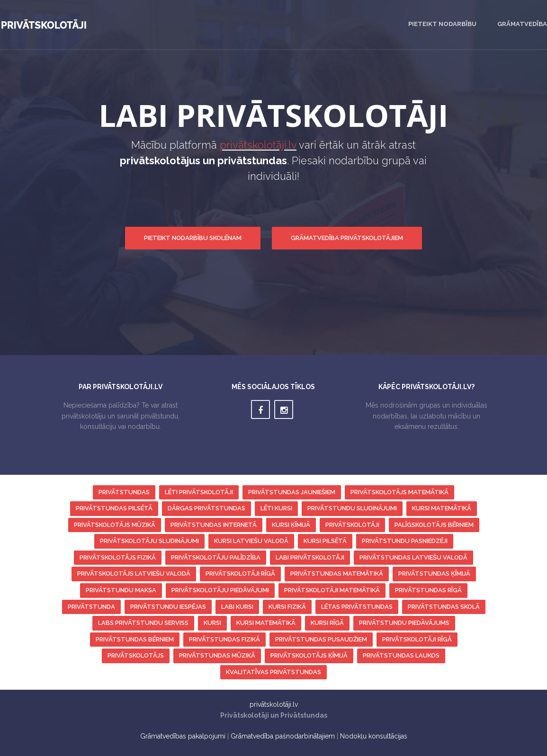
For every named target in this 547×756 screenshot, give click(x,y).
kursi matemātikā (442, 508)
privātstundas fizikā (224, 639)
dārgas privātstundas (206, 508)
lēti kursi (276, 508)
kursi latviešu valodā (251, 541)
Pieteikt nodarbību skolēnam (193, 238)
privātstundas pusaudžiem (321, 639)
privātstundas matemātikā (337, 574)
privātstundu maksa (121, 590)
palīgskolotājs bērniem (434, 525)
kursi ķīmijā (291, 525)
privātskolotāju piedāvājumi (220, 590)
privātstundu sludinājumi (352, 508)
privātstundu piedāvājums (404, 623)
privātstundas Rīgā (428, 590)
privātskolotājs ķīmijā (309, 655)
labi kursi (237, 607)
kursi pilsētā (325, 541)
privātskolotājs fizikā (118, 557)
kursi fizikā (287, 607)
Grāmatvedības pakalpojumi (183, 736)
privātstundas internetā (214, 525)
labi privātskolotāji (310, 557)
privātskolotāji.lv (258, 145)
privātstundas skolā (444, 607)
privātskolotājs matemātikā (399, 492)
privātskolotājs (136, 655)
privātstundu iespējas (168, 607)
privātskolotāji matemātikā (332, 590)
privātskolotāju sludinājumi (149, 541)
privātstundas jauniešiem (292, 492)
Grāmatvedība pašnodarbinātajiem (283, 736)
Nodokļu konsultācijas (374, 736)
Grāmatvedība (522, 24)
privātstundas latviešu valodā (413, 557)
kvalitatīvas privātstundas (273, 672)
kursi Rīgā (327, 623)
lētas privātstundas (357, 607)
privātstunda (91, 607)
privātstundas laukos (401, 655)
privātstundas (124, 492)
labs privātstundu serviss (143, 623)
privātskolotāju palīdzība (216, 557)
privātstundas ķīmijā (434, 574)
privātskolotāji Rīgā (240, 574)
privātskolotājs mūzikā (115, 525)
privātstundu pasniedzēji (405, 541)
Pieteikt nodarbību (442, 24)
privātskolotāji (352, 525)
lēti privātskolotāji (199, 492)
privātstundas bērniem (135, 639)
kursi (212, 623)
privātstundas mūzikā (217, 655)
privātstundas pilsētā (114, 508)
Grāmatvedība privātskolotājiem (347, 238)
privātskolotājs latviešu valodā (134, 574)
